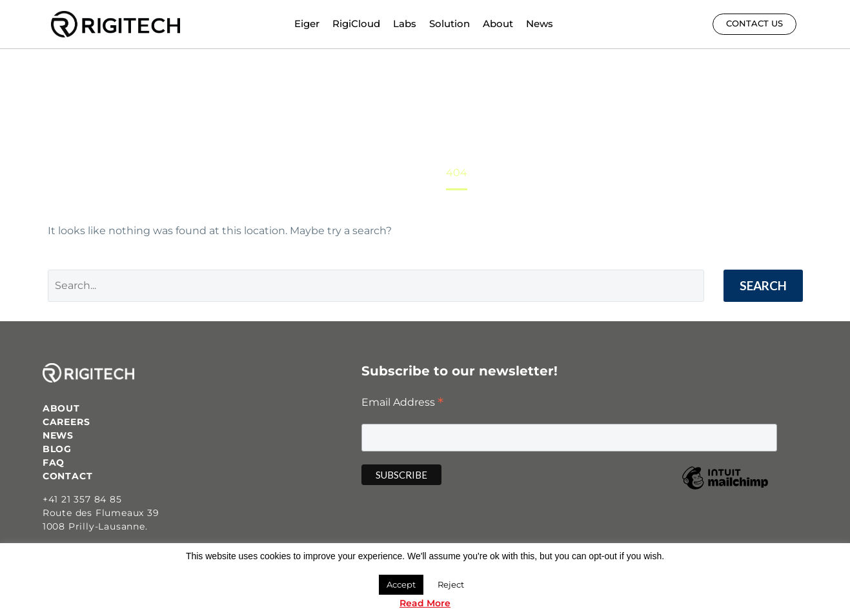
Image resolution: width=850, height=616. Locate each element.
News (540, 24)
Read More (425, 603)
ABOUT (61, 408)
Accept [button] (401, 584)
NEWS (58, 435)
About (498, 24)
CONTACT (68, 476)
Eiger (307, 24)
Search (763, 285)
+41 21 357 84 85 (82, 499)
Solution (450, 24)
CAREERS (66, 422)
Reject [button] (451, 584)
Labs (405, 24)
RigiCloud (356, 24)
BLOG (57, 449)
